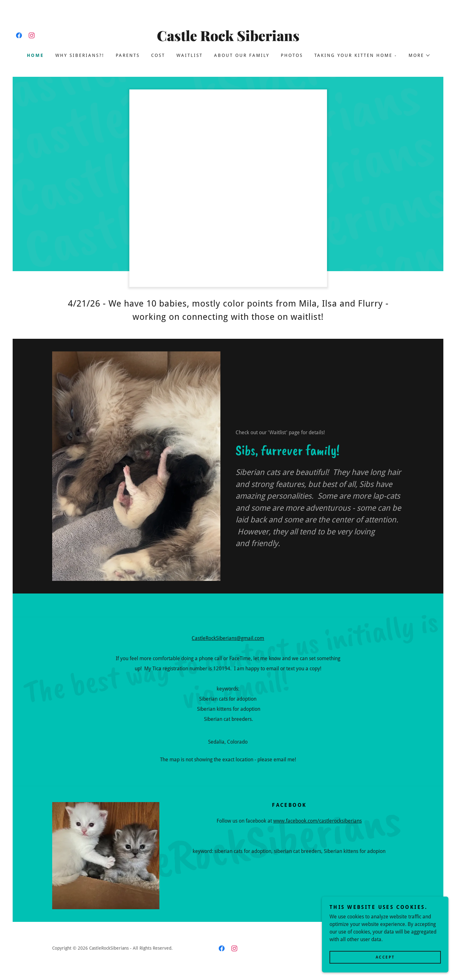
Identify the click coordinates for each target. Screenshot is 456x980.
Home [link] (35, 55)
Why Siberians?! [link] (80, 55)
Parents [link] (128, 55)
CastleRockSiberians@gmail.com (228, 638)
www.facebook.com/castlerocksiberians (317, 821)
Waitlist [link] (190, 55)
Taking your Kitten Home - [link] (356, 55)
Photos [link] (292, 55)
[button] (419, 55)
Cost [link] (158, 55)
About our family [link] (242, 55)
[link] (19, 35)
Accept (385, 957)
